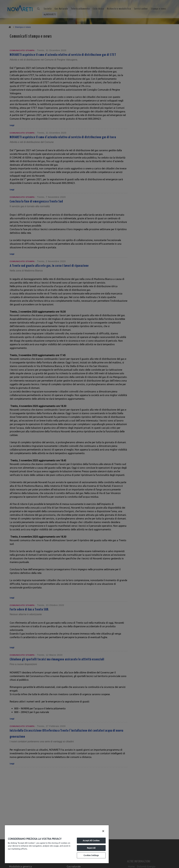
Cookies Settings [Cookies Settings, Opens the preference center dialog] (91, 855)
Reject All (91, 848)
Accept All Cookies (91, 840)
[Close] (103, 831)
